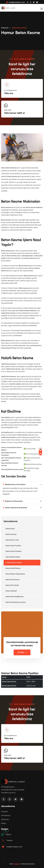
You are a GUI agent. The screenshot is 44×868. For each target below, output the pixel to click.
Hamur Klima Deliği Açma (14, 597)
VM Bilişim (16, 864)
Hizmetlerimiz (6, 815)
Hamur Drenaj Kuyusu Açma (15, 602)
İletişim (4, 823)
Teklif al (8, 835)
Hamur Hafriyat (10, 591)
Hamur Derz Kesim (11, 585)
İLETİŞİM (22, 652)
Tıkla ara (9, 93)
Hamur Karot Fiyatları (12, 546)
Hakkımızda (5, 819)
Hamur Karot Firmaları (13, 551)
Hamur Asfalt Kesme (12, 568)
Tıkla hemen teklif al (14, 113)
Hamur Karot (9, 529)
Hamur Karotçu (10, 534)
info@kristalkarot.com (16, 2)
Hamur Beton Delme (12, 557)
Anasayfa (5, 28)
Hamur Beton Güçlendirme (14, 574)
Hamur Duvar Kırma (12, 580)
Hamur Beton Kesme (13, 563)
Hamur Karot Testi (11, 540)
